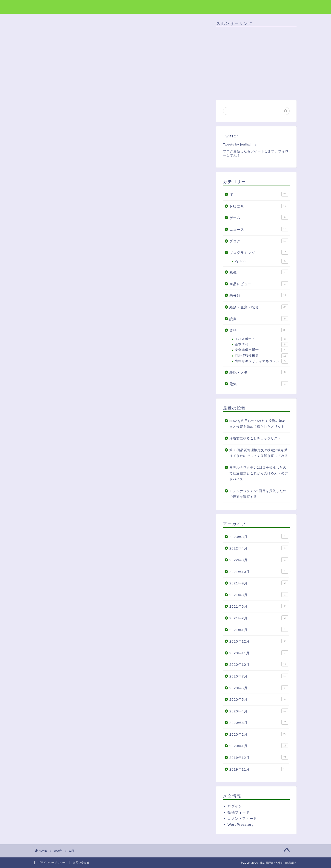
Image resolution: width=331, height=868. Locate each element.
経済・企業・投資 (259, 307)
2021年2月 (259, 618)
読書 (259, 319)
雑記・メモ (259, 372)
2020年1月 (259, 746)
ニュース (259, 229)
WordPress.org (241, 824)
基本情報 (261, 344)
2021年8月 (259, 595)
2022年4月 (259, 548)
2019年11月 (259, 769)
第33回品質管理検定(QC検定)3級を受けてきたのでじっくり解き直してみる (259, 453)
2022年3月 (259, 560)
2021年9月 (259, 583)
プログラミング (259, 252)
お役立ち (259, 206)
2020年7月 (259, 676)
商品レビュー (259, 284)
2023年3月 (259, 536)
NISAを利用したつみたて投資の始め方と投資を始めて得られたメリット (258, 424)
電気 (259, 384)
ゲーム (259, 217)
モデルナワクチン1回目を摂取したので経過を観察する (258, 494)
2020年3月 (259, 722)
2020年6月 (259, 688)
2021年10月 (259, 571)
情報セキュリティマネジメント (261, 361)
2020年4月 (259, 711)
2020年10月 (259, 664)
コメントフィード (242, 818)
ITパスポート (261, 339)
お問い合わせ (81, 862)
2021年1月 (259, 629)
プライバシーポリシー (52, 862)
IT (259, 194)
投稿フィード (239, 812)
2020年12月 (259, 641)
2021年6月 (259, 606)
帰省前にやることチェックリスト (255, 438)
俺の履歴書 (47, 7)
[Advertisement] (255, 63)
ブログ (259, 241)
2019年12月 (259, 757)
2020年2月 (259, 734)
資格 (259, 330)
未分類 (259, 295)
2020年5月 (259, 699)
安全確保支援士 (261, 350)
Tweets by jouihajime (240, 144)
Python (261, 261)
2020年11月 (259, 653)
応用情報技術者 (261, 356)
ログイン (235, 806)
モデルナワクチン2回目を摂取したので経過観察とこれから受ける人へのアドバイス (259, 473)
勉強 (259, 272)
